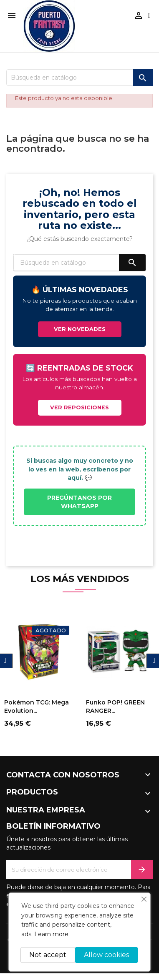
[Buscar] (79, 78)
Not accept (48, 955)
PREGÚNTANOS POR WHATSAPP (79, 502)
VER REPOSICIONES (79, 407)
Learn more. (52, 934)
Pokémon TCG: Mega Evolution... (37, 707)
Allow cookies (106, 955)
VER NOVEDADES (80, 329)
